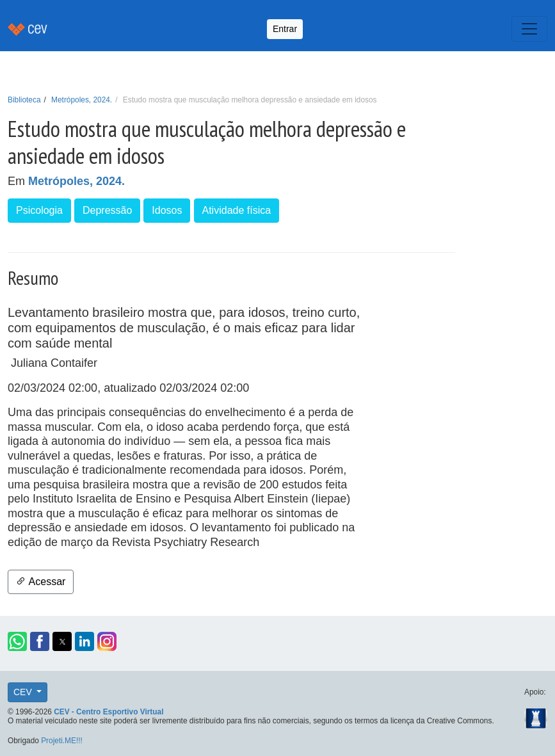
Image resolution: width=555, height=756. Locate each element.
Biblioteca (24, 100)
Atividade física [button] (237, 210)
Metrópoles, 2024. (82, 100)
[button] (17, 641)
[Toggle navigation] (529, 29)
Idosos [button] (167, 210)
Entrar (285, 29)
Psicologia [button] (39, 210)
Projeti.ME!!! (62, 741)
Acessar (41, 582)
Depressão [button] (107, 210)
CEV (24, 692)
